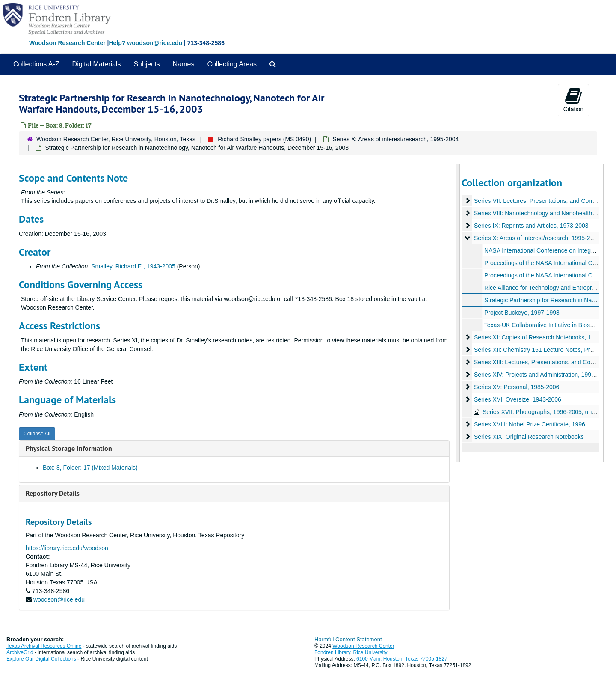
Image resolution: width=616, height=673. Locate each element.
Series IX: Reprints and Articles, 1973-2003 (531, 226)
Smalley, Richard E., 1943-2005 (133, 266)
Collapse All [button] (37, 434)
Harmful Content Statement (348, 639)
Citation (573, 100)
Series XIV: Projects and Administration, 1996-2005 (542, 375)
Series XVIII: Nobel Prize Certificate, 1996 (529, 424)
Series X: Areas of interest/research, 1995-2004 (395, 139)
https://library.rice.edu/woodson (67, 548)
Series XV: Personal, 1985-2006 (516, 387)
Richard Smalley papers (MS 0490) (264, 139)
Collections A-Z (36, 64)
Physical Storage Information (69, 448)
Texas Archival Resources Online (44, 646)
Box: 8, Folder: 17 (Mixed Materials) (90, 468)
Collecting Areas (232, 64)
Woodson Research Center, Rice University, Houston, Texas (116, 139)
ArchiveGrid (20, 652)
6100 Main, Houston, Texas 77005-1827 (402, 659)
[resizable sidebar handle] (458, 313)
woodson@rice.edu (59, 599)
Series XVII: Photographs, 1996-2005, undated (544, 412)
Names (184, 64)
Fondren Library (332, 652)
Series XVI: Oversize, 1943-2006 (517, 399)
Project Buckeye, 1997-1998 (521, 313)
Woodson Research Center (67, 43)
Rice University (370, 652)
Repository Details (53, 493)
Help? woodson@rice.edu (145, 43)
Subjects (147, 64)
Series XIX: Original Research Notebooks (529, 437)
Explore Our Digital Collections (41, 659)
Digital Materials (97, 64)
